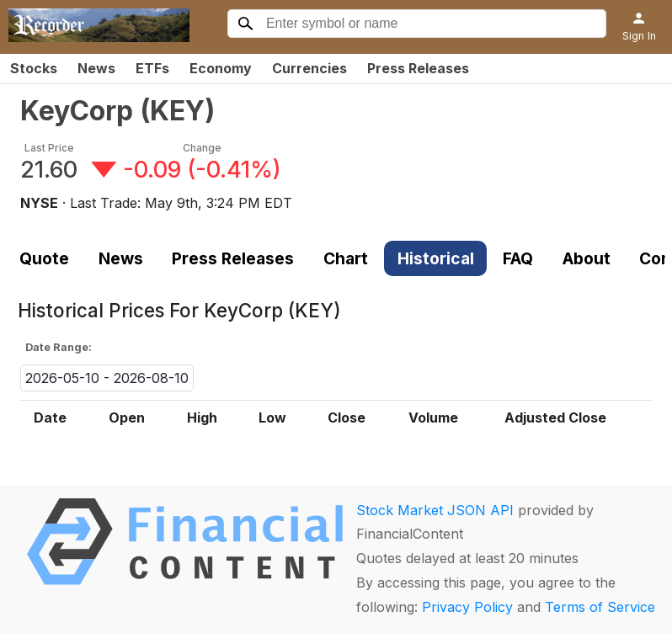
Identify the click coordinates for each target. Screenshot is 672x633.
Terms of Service (600, 607)
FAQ (518, 258)
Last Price (49, 148)
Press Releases (418, 68)
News (96, 68)
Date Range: (59, 347)
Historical (436, 258)
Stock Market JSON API (435, 510)
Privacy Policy (467, 607)
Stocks (34, 68)
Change (202, 148)
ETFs (152, 68)
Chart (346, 258)
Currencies (309, 68)
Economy (221, 68)
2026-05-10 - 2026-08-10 (107, 378)
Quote (44, 258)
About (587, 258)
